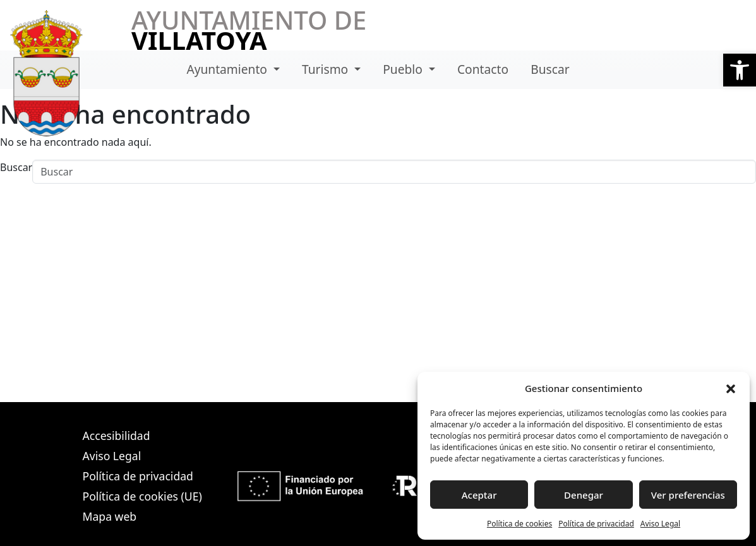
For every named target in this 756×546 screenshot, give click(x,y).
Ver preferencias (688, 495)
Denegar (584, 495)
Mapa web (110, 516)
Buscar (550, 69)
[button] (740, 70)
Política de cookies (519, 524)
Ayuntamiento (228, 69)
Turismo (327, 69)
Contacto (483, 69)
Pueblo (404, 69)
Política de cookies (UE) (142, 496)
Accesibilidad (117, 436)
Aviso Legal (660, 524)
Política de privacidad (596, 524)
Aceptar (479, 495)
